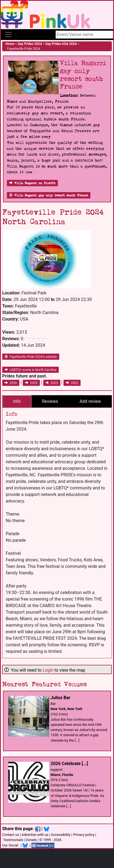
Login (48, 670)
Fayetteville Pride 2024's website (31, 357)
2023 (52, 383)
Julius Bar (60, 698)
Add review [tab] (90, 401)
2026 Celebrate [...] (69, 764)
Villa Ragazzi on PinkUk (32, 183)
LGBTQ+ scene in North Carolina (30, 370)
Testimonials (13, 840)
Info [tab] (17, 401)
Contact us (11, 835)
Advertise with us (35, 835)
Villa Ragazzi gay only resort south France (49, 195)
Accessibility (61, 835)
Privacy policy (84, 835)
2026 (11, 383)
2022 (72, 383)
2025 (31, 383)
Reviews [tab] (50, 401)
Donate (31, 840)
